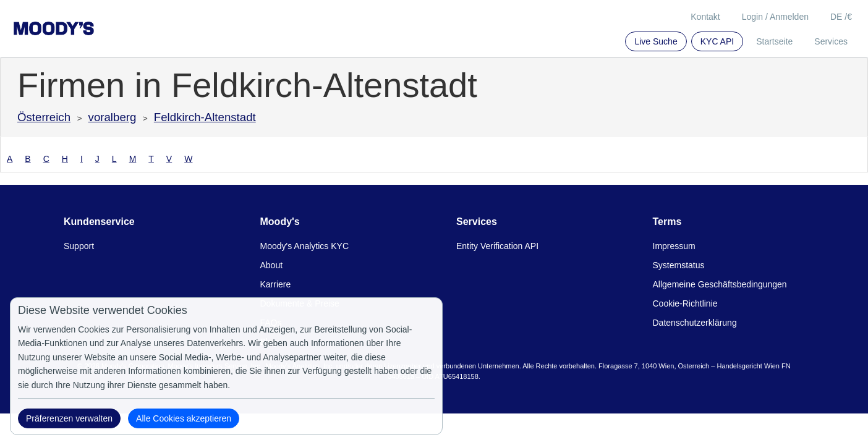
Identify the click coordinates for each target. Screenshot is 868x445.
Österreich (44, 117)
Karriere (276, 284)
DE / (841, 17)
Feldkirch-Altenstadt (205, 117)
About (272, 265)
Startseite (774, 41)
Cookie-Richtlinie (685, 303)
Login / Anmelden (775, 17)
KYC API (717, 41)
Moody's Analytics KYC (305, 246)
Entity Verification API (497, 246)
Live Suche (656, 41)
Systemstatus (679, 265)
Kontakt (705, 17)
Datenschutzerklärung (695, 323)
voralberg (113, 117)
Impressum (674, 246)
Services (831, 41)
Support (79, 246)
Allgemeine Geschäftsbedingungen (720, 284)
